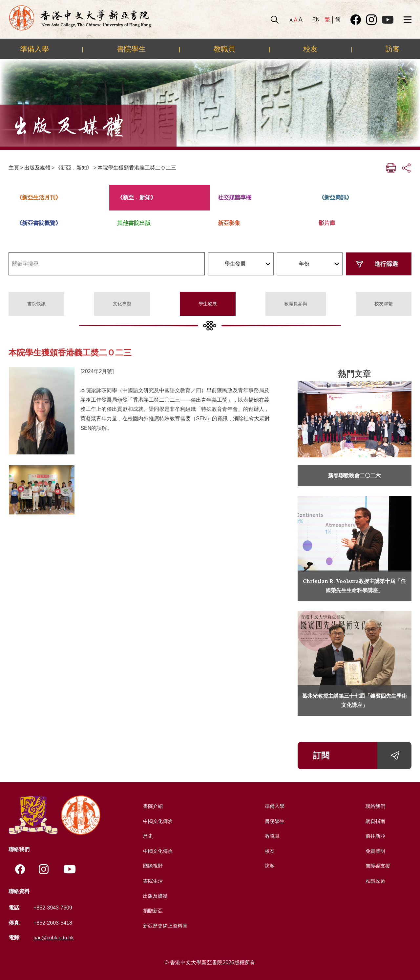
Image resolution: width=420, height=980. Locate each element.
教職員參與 (296, 304)
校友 (310, 49)
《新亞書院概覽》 (39, 223)
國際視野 (152, 866)
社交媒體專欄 (235, 198)
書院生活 (152, 881)
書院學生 (131, 49)
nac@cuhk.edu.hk (54, 938)
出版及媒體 (37, 168)
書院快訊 (36, 304)
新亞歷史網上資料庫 (165, 926)
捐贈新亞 (152, 911)
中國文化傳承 (157, 821)
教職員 (224, 49)
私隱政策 (375, 881)
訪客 (393, 49)
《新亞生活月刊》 (39, 198)
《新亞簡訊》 (335, 198)
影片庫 (327, 223)
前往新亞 (375, 836)
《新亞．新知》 (74, 168)
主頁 (14, 168)
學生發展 (208, 304)
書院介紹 (152, 806)
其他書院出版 (134, 223)
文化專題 (122, 304)
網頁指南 (375, 821)
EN (316, 20)
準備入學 (34, 49)
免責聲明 (375, 851)
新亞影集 (229, 223)
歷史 (147, 836)
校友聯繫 (384, 304)
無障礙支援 (377, 866)
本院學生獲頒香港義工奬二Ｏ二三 (137, 168)
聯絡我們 (375, 806)
